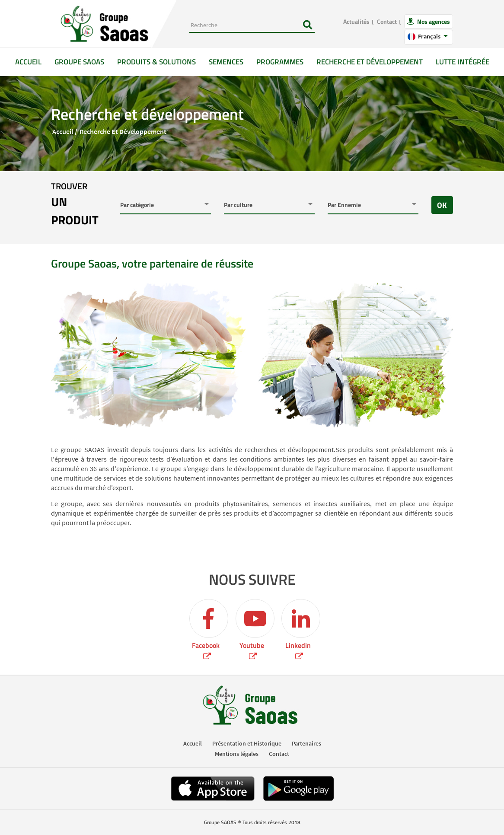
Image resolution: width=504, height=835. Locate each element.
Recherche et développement (370, 62)
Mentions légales (237, 754)
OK (442, 205)
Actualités (356, 21)
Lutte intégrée (463, 62)
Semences (226, 62)
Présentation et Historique (247, 743)
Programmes (280, 62)
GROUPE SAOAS (79, 62)
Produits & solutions (156, 62)
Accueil (32, 62)
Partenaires (306, 743)
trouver (79, 204)
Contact (387, 21)
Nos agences (433, 21)
